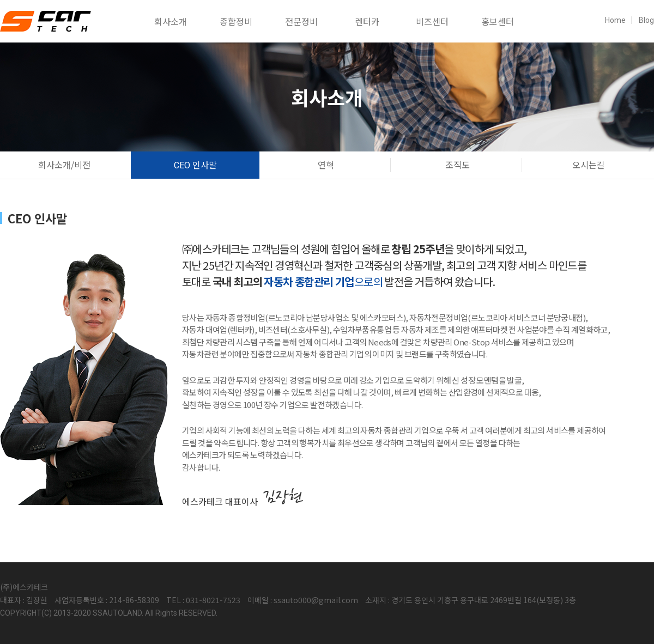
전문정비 (301, 21)
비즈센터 (432, 21)
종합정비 (236, 21)
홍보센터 (498, 21)
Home (615, 20)
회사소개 (171, 21)
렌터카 (367, 21)
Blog (646, 20)
